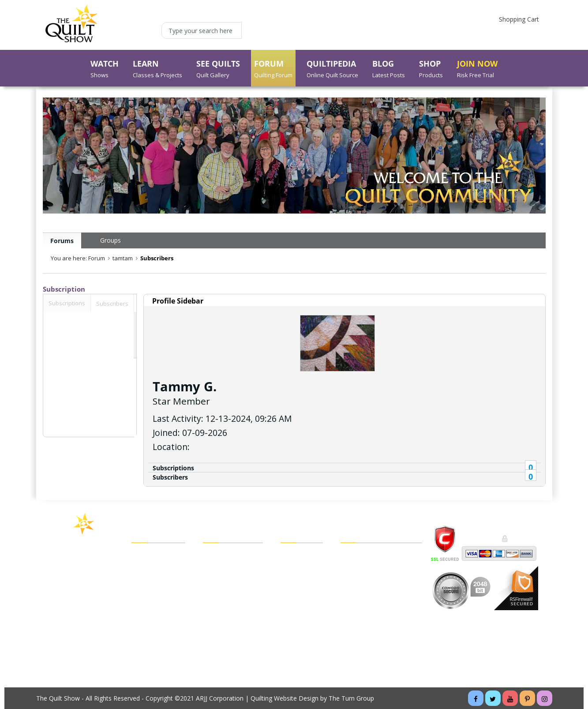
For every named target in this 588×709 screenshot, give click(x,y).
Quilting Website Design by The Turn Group (312, 698)
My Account (220, 555)
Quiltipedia (146, 617)
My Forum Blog (225, 604)
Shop (139, 604)
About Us (145, 641)
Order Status (299, 592)
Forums (62, 241)
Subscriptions (173, 468)
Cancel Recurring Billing (374, 604)
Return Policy (299, 617)
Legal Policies (360, 555)
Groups (110, 240)
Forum (141, 592)
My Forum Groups (229, 580)
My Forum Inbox (227, 592)
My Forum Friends (229, 567)
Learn (140, 567)
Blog (138, 629)
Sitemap (352, 592)
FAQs (348, 567)
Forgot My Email (227, 616)
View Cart (294, 555)
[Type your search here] (202, 30)
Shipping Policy (302, 604)
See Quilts (146, 580)
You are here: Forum (78, 258)
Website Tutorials (365, 617)
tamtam (123, 258)
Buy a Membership (158, 654)
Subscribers (170, 477)
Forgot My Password (233, 629)
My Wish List (299, 580)
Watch (140, 555)
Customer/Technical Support (381, 580)
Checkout (294, 567)
